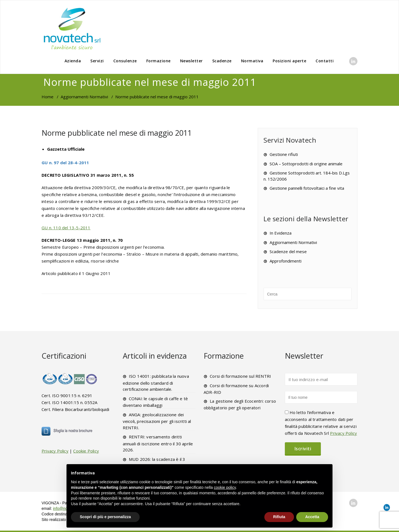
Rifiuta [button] (279, 517)
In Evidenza (281, 233)
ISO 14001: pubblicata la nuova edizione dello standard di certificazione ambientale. (156, 383)
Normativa (252, 61)
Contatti (325, 61)
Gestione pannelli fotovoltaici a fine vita (307, 188)
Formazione (158, 61)
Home (48, 97)
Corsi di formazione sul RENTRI (240, 376)
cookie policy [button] (225, 487)
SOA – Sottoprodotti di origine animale (306, 164)
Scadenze (222, 61)
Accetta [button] (312, 517)
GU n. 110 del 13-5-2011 (66, 228)
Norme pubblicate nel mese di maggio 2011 (117, 133)
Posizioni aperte (289, 61)
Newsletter (191, 61)
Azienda (73, 61)
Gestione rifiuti (284, 154)
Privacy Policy (55, 451)
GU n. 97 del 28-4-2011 (65, 163)
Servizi (97, 61)
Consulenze (125, 61)
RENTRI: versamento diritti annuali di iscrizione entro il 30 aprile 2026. (158, 443)
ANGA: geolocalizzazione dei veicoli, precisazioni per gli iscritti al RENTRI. (157, 421)
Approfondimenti (286, 261)
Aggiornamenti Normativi (84, 97)
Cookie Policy (86, 451)
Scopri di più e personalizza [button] (105, 517)
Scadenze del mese (288, 251)
